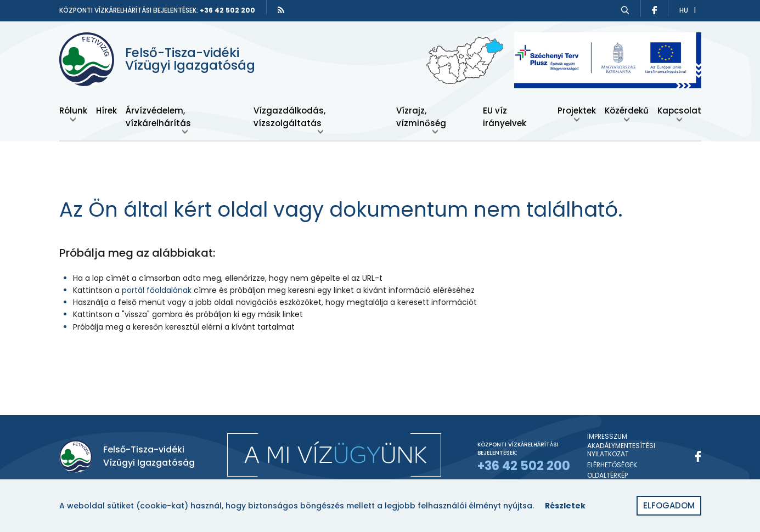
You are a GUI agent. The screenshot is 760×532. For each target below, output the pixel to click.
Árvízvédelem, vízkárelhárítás (158, 117)
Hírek (106, 111)
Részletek (565, 506)
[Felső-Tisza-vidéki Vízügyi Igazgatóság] (164, 59)
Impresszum (607, 437)
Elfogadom (669, 505)
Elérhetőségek (612, 465)
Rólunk (73, 111)
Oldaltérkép (607, 476)
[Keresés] (625, 10)
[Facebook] (698, 456)
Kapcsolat (679, 111)
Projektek (577, 111)
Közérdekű (627, 111)
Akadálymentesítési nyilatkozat (621, 450)
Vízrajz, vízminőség (421, 117)
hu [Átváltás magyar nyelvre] (684, 10)
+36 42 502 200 (227, 10)
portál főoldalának (157, 290)
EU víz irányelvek (505, 117)
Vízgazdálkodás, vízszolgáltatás (289, 117)
